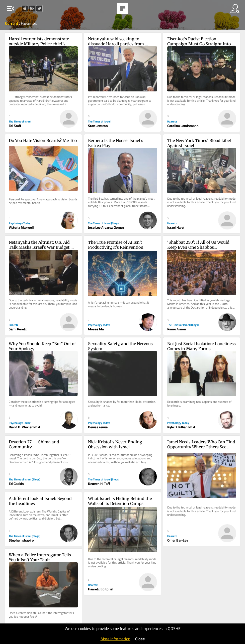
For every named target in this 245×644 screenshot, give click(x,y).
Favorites (29, 23)
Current (12, 23)
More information (115, 639)
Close (140, 639)
